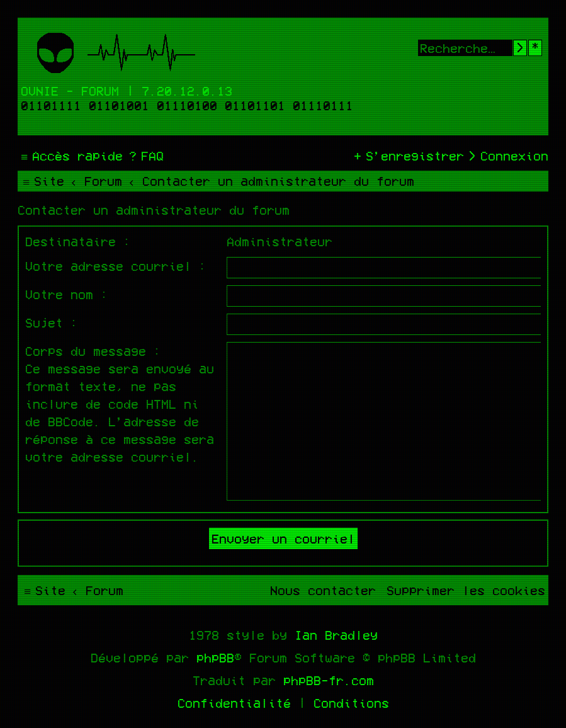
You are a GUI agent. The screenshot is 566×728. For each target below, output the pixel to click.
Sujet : (52, 322)
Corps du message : (93, 351)
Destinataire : (78, 241)
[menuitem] (145, 156)
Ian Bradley (336, 635)
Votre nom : (67, 294)
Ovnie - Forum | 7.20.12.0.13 (127, 91)
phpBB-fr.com (329, 680)
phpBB (215, 657)
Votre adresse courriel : (116, 266)
